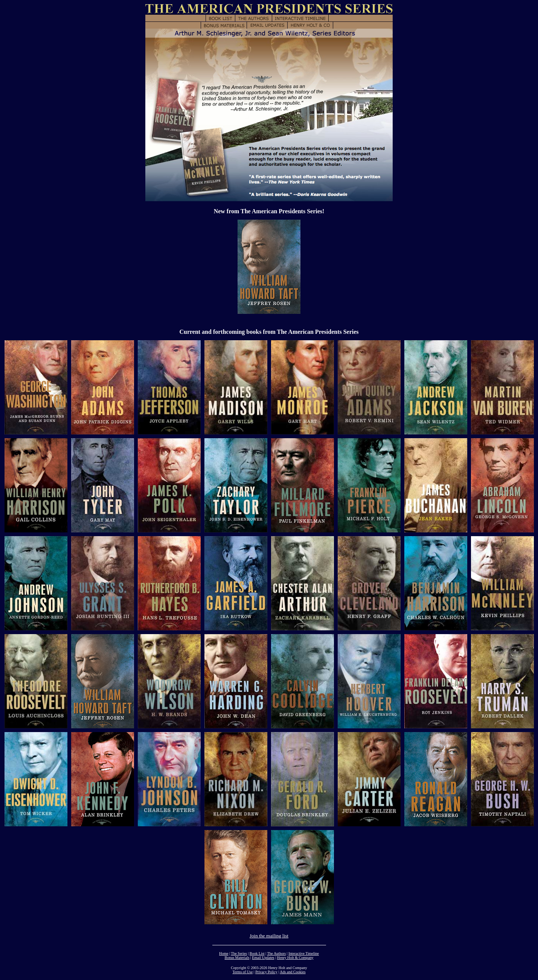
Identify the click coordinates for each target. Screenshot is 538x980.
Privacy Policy (266, 972)
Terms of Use (242, 972)
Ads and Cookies (293, 972)
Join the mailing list (269, 936)
